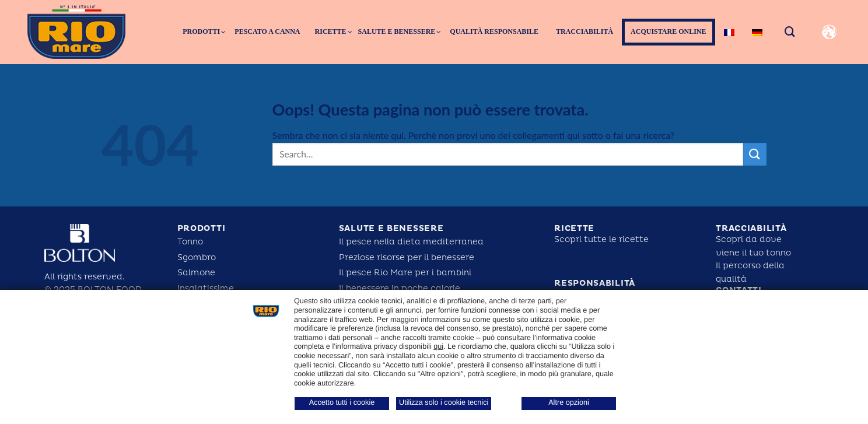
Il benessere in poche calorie (400, 288)
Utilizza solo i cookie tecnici (444, 402)
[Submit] (755, 154)
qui (438, 346)
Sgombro (197, 257)
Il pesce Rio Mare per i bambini (405, 273)
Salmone (196, 273)
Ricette (574, 228)
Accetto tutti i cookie (342, 402)
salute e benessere (391, 228)
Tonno (190, 242)
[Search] (790, 32)
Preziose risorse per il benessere (407, 257)
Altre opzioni (569, 402)
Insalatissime (206, 288)
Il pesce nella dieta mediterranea (411, 242)
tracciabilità (751, 228)
